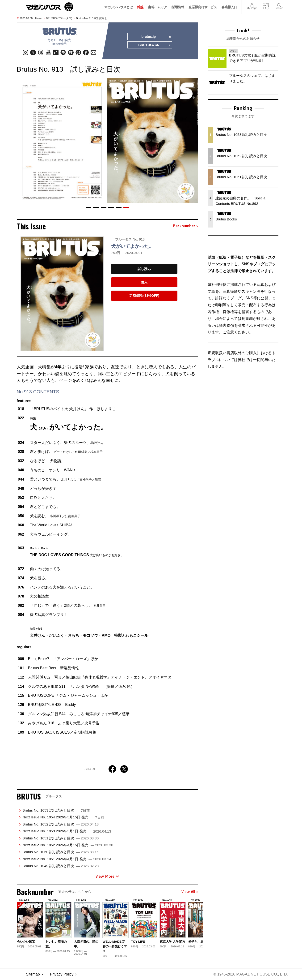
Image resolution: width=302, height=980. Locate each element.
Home (39, 18)
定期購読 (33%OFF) (144, 296)
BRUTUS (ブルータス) (59, 18)
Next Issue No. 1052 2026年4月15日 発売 (68, 845)
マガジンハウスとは (118, 7)
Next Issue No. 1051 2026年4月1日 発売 (67, 859)
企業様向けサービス (203, 7)
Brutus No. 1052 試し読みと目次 (61, 824)
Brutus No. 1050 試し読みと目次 (61, 852)
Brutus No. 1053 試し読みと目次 (56, 810)
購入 (144, 282)
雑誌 (140, 7)
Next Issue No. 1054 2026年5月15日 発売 (63, 817)
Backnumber (185, 226)
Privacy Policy (62, 974)
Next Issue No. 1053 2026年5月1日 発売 (67, 831)
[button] (88, 207)
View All (190, 892)
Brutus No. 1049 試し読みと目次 (61, 866)
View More (107, 876)
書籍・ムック (157, 7)
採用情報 (178, 7)
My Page (252, 4)
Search (279, 4)
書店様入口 (229, 7)
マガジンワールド (50, 7)
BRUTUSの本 (154, 45)
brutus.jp (156, 37)
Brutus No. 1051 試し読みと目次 (61, 838)
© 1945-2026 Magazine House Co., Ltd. (250, 974)
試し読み (144, 269)
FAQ (266, 4)
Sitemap (33, 974)
